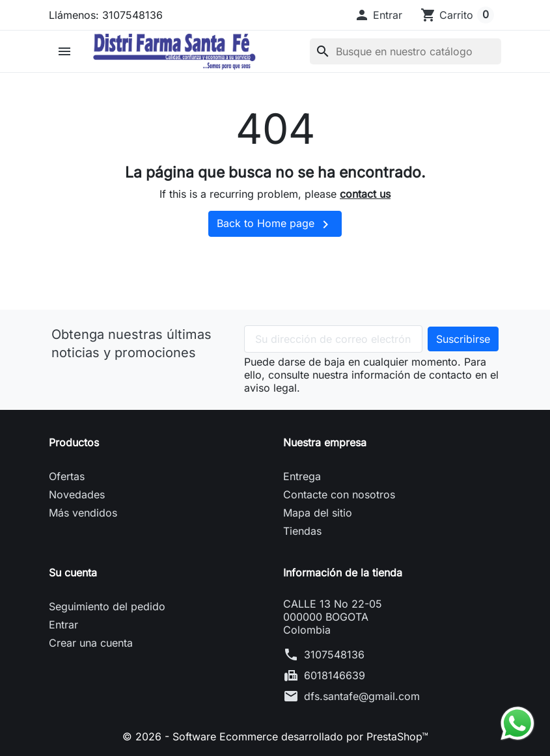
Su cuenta (73, 573)
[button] (378, 15)
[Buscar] (406, 51)
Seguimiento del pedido (107, 606)
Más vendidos (83, 513)
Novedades (77, 494)
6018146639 (335, 675)
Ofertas (67, 476)
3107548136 (334, 655)
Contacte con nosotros (339, 494)
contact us (365, 194)
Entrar (63, 625)
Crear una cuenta (91, 643)
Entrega (302, 476)
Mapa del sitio (318, 513)
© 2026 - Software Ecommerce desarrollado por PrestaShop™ (275, 736)
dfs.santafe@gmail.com (362, 696)
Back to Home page (275, 224)
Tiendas (302, 531)
